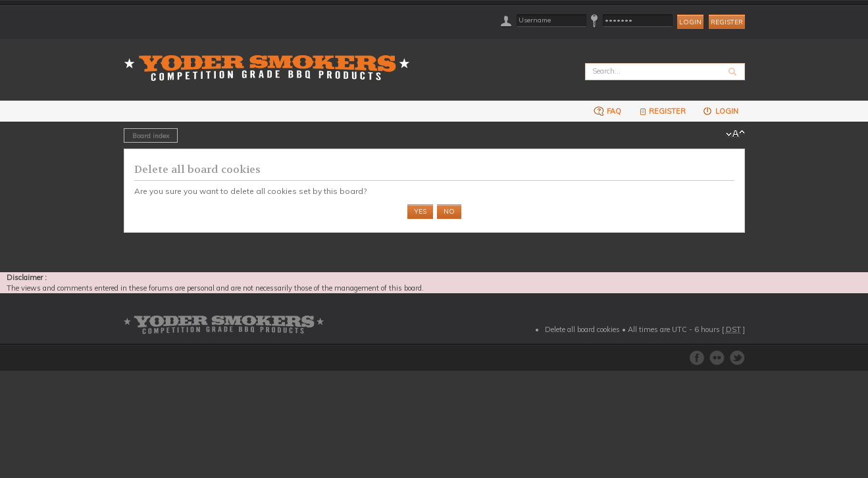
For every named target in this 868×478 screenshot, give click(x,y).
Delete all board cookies (582, 329)
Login (720, 111)
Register (727, 22)
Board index (151, 135)
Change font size (735, 134)
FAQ (607, 111)
